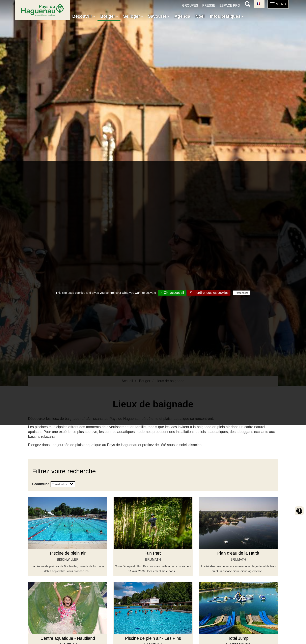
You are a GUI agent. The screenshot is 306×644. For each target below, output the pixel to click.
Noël (200, 16)
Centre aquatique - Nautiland (68, 638)
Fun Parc (153, 553)
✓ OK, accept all (172, 293)
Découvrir (84, 16)
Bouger (109, 16)
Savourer (159, 16)
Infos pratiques (227, 16)
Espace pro (230, 6)
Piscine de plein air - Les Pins (153, 638)
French (258, 4)
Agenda (182, 16)
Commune (41, 484)
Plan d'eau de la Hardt (238, 553)
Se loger (133, 16)
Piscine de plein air (68, 553)
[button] (278, 4)
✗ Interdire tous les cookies (209, 293)
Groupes (190, 6)
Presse (209, 6)
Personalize (242, 293)
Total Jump (238, 638)
